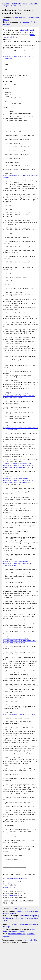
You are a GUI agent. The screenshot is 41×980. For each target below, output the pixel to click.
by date (33, 929)
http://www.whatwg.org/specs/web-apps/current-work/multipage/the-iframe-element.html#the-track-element (19, 481)
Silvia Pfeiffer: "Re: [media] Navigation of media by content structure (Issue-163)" (21, 918)
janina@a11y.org (9, 884)
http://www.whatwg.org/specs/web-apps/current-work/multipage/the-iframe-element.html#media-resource (19, 466)
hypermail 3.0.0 (30, 940)
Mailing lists (16, 4)
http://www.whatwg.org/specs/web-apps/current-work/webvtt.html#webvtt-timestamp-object (18, 564)
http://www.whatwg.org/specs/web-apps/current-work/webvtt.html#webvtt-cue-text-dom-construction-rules (20, 641)
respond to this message (23, 925)
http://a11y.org (9, 888)
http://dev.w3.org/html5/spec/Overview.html (20, 714)
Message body (21, 17)
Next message (24, 22)
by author (22, 931)
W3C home (6, 4)
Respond (31, 17)
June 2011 (18, 6)
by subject (13, 931)
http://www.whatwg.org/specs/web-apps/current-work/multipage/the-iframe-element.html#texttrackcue (19, 396)
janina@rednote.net (26, 30)
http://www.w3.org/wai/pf (13, 895)
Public (25, 4)
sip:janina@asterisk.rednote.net (16, 878)
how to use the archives (17, 934)
